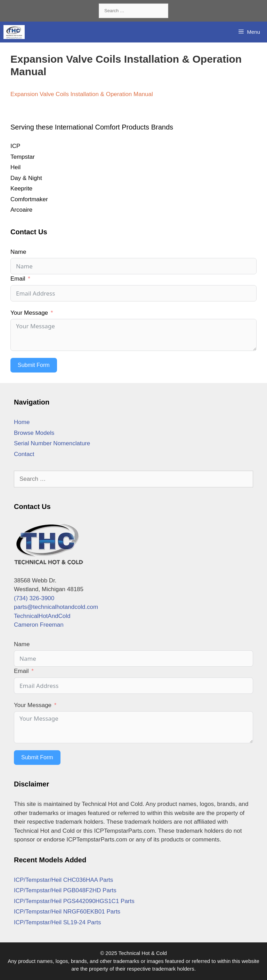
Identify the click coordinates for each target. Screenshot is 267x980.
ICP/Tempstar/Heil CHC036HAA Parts (63, 880)
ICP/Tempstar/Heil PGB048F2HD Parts (65, 890)
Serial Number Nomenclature (52, 443)
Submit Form (34, 365)
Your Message (29, 313)
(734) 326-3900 (34, 598)
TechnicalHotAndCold (42, 616)
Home (22, 422)
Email (18, 279)
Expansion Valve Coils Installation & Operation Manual (82, 94)
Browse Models (34, 433)
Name (18, 252)
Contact (24, 454)
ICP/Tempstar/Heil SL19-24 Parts (57, 922)
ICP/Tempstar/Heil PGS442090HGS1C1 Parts (74, 901)
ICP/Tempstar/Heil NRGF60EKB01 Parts (67, 912)
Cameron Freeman (39, 625)
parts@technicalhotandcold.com (56, 607)
